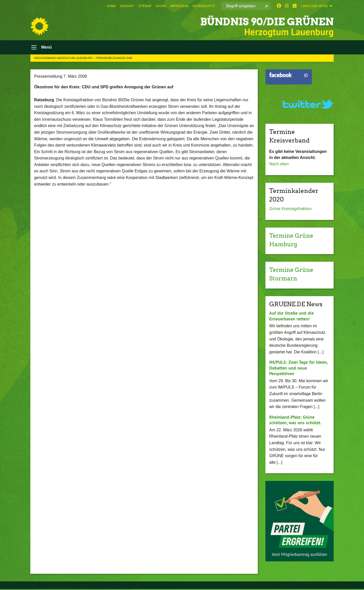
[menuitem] (111, 6)
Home (111, 6)
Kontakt (127, 6)
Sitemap (145, 6)
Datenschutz (204, 6)
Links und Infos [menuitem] (314, 6)
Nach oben (279, 165)
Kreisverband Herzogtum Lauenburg (64, 59)
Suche (161, 6)
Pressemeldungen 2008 (114, 59)
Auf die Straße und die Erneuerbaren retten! (291, 317)
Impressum (179, 6)
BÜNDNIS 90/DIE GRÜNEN (260, 21)
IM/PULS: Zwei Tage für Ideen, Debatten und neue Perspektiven (298, 369)
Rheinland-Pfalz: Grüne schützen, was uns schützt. (295, 421)
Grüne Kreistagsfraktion (290, 210)
